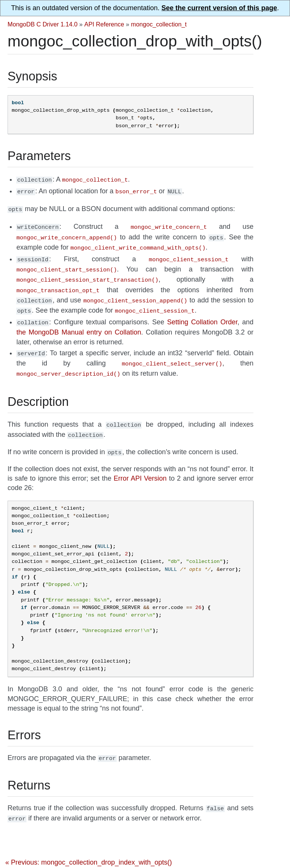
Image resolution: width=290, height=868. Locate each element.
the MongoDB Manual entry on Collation (79, 322)
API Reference (104, 24)
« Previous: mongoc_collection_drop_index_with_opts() (89, 846)
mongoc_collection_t (159, 24)
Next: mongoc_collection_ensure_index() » (191, 860)
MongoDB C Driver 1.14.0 (42, 24)
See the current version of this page (219, 8)
